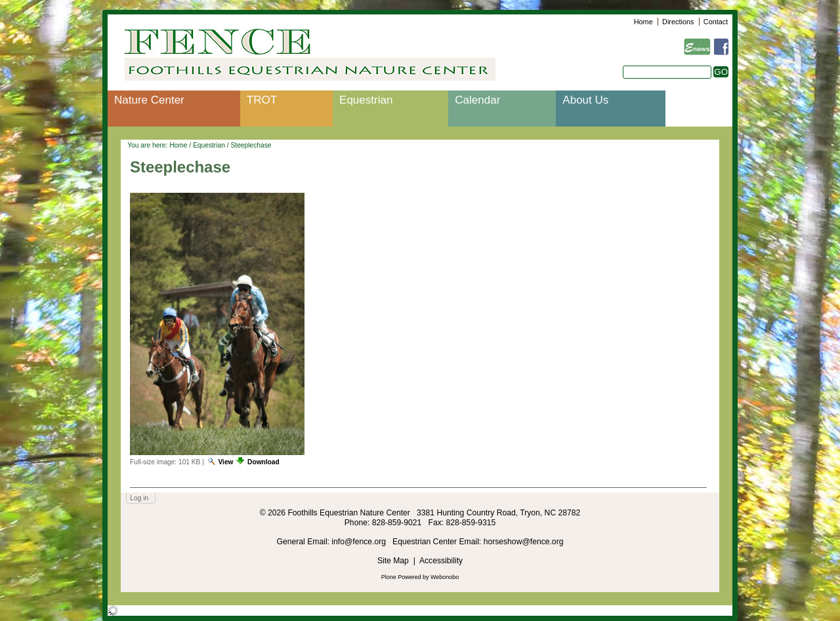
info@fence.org (360, 542)
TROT (262, 100)
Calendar (477, 100)
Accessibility (441, 561)
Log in (139, 498)
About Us (585, 100)
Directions (678, 22)
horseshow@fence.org (524, 542)
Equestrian (366, 100)
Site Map (393, 561)
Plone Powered (401, 577)
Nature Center (149, 100)
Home (643, 22)
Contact (716, 22)
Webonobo (445, 577)
